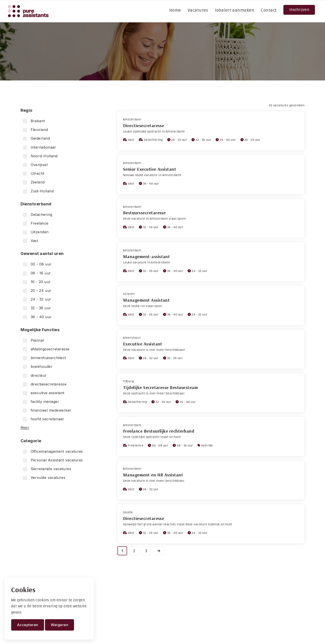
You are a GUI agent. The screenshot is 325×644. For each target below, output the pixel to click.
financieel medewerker (47, 410)
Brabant (34, 121)
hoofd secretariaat (43, 419)
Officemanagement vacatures (53, 451)
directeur (35, 376)
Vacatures (198, 10)
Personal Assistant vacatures (53, 460)
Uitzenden (36, 232)
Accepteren (28, 625)
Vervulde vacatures (44, 478)
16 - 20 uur (37, 282)
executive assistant (44, 393)
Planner (34, 340)
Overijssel (35, 165)
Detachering (38, 215)
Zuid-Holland (38, 191)
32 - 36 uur (37, 308)
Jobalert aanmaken (234, 10)
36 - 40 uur (37, 317)
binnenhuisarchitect (44, 358)
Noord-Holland (40, 156)
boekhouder (38, 367)
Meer (25, 428)
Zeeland (34, 182)
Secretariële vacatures (47, 469)
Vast (31, 241)
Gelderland (36, 138)
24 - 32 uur (37, 299)
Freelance (36, 223)
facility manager (41, 402)
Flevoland (35, 130)
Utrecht (34, 174)
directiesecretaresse (45, 384)
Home (175, 10)
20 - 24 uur (37, 291)
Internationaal (39, 147)
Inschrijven (299, 10)
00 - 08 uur (37, 264)
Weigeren (59, 625)
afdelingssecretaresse (46, 349)
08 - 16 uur (37, 273)
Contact (269, 10)
